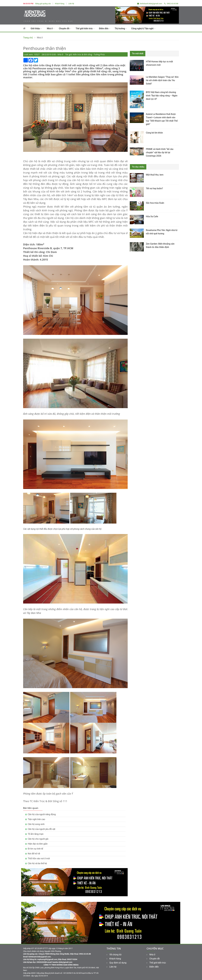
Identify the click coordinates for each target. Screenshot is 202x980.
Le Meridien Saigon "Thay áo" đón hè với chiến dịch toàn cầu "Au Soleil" (162, 80)
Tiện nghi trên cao (36, 819)
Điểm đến (105, 29)
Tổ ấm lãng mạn (36, 834)
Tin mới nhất (138, 54)
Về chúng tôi (114, 955)
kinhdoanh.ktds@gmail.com (150, 4)
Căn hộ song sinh (36, 824)
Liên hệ (71, 4)
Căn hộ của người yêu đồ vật (42, 829)
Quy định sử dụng (117, 963)
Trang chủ (28, 38)
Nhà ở (51, 29)
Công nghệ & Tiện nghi (143, 29)
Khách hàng (60, 4)
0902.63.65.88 (171, 4)
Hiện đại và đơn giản (38, 844)
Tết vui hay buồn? (154, 188)
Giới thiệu (36, 29)
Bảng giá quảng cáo (43, 4)
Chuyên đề (65, 29)
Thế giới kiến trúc (85, 29)
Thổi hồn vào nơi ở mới (39, 858)
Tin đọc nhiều (138, 167)
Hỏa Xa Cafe (152, 216)
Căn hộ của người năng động (42, 814)
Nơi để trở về (34, 854)
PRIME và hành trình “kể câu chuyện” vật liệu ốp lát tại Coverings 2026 (160, 152)
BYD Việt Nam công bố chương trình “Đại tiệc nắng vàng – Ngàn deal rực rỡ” (162, 96)
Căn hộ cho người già (38, 839)
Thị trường (121, 29)
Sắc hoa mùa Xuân (155, 203)
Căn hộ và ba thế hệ (37, 863)
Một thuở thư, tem (155, 175)
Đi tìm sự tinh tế (35, 849)
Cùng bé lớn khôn (154, 133)
